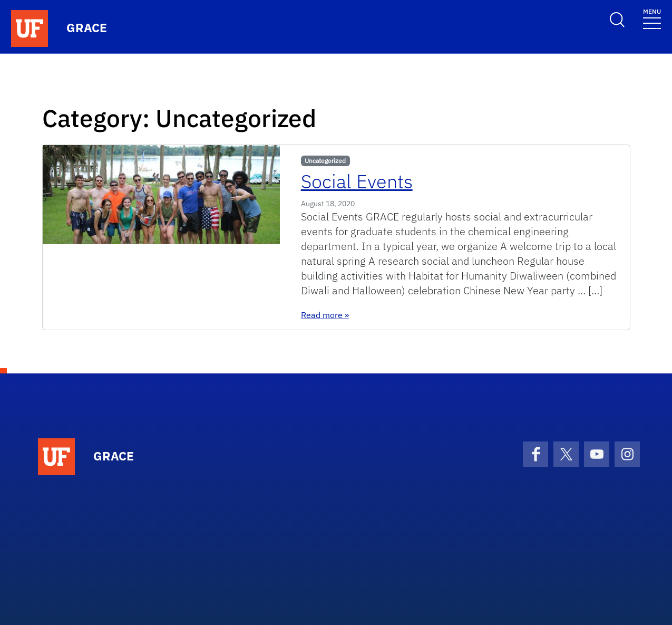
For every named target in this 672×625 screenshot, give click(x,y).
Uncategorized (325, 161)
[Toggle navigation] (652, 18)
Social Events (357, 181)
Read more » (325, 315)
